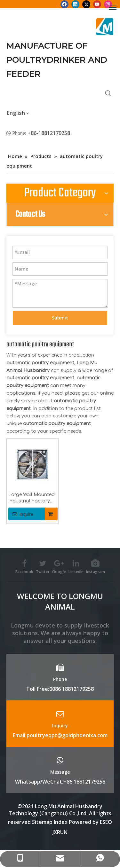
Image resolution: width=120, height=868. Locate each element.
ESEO (106, 822)
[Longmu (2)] (105, 27)
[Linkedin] (75, 4)
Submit (60, 318)
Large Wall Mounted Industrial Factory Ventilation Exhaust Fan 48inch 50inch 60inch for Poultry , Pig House (32, 498)
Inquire (21, 514)
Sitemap (42, 822)
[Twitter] (86, 4)
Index (61, 822)
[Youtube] (97, 4)
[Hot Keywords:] (108, 93)
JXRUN (60, 832)
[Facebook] (64, 4)
